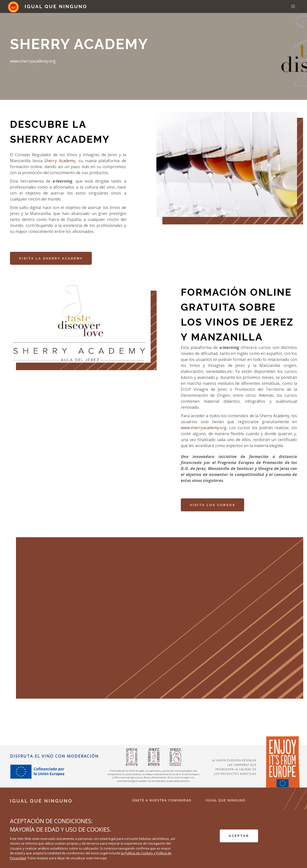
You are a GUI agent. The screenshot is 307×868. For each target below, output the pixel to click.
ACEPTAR (239, 836)
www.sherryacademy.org (204, 428)
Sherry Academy (60, 161)
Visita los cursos (212, 505)
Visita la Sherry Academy (51, 258)
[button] (293, 6)
